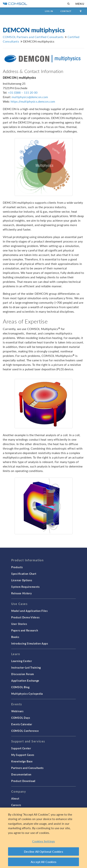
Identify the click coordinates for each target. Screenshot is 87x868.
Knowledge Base (22, 761)
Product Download (23, 781)
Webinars (17, 711)
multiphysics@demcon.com (30, 97)
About (15, 798)
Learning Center (22, 661)
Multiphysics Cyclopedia (27, 694)
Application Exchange (25, 681)
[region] (43, 838)
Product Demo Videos (25, 617)
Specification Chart (24, 574)
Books (15, 637)
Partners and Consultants (27, 768)
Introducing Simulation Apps (30, 643)
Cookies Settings (44, 841)
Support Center (21, 748)
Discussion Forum (23, 674)
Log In (49, 11)
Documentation (21, 774)
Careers (16, 805)
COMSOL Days (21, 718)
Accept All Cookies (43, 862)
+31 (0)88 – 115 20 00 (23, 92)
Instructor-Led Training (26, 667)
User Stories (19, 624)
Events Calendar (22, 724)
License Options (22, 580)
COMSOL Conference (25, 731)
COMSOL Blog (20, 687)
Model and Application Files (29, 611)
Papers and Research (25, 630)
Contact (66, 11)
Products (17, 567)
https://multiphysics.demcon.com (33, 101)
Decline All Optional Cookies (43, 851)
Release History (22, 593)
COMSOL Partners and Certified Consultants (33, 37)
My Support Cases (23, 755)
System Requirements (25, 587)
